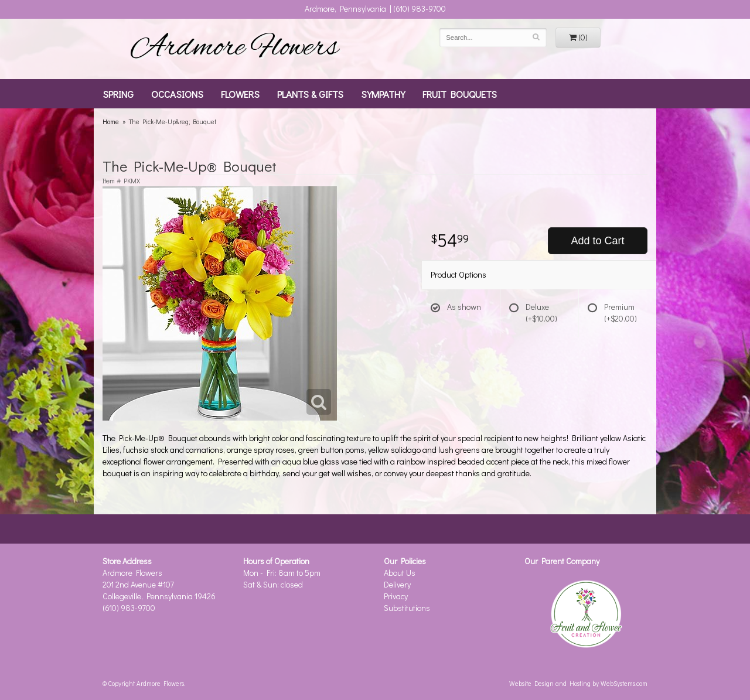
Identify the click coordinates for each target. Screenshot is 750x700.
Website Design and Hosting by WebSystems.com (578, 683)
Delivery (397, 584)
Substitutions (407, 608)
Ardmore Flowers (234, 49)
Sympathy (383, 94)
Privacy (396, 596)
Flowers (240, 94)
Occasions (177, 94)
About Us (400, 573)
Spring (118, 94)
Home (111, 122)
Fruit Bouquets (460, 94)
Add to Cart (597, 241)
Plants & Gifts (310, 94)
